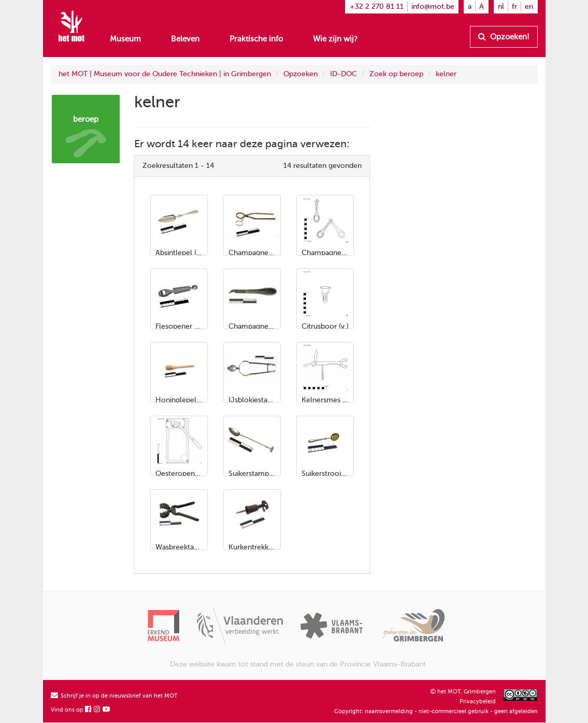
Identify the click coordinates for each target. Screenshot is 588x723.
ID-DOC (343, 74)
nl (501, 6)
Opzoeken (300, 74)
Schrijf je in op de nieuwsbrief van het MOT (114, 696)
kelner (446, 74)
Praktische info (256, 39)
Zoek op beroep (396, 74)
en (529, 6)
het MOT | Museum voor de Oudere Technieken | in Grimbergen (165, 74)
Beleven (185, 39)
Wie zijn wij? (335, 39)
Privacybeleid (478, 701)
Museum (125, 39)
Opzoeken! (504, 37)
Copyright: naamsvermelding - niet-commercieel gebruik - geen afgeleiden (436, 711)
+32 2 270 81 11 (377, 6)
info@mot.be (433, 6)
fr (514, 6)
